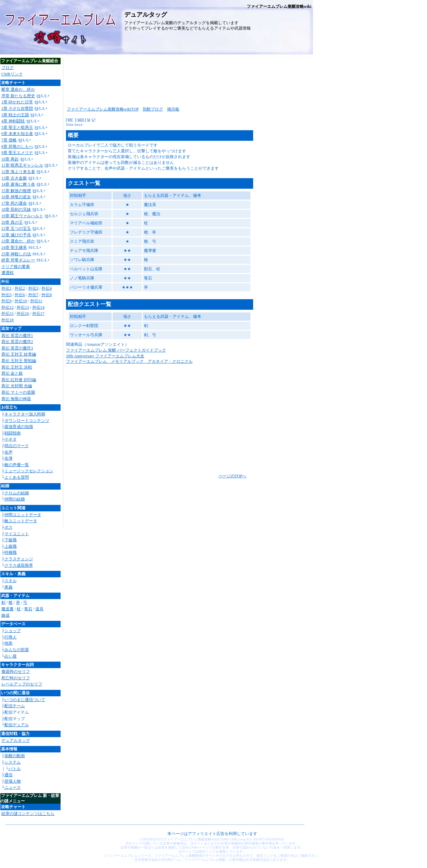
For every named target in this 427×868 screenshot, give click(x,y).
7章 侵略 (9, 140)
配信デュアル (17, 725)
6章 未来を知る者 (17, 134)
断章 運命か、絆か (18, 89)
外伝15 (7, 313)
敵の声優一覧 (17, 465)
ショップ (13, 631)
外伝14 (38, 307)
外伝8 (47, 295)
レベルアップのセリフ (22, 684)
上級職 (11, 546)
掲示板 (173, 109)
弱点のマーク (17, 446)
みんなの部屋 (17, 650)
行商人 (11, 637)
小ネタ (11, 439)
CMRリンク (12, 74)
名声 (9, 452)
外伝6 (20, 295)
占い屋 (11, 656)
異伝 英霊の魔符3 (17, 348)
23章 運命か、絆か (18, 241)
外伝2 (20, 288)
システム (13, 762)
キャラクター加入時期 (25, 414)
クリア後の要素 (16, 267)
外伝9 (6, 301)
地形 (9, 643)
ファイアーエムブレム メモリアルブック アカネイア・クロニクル (129, 361)
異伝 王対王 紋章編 (19, 354)
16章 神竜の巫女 (16, 197)
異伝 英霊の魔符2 (17, 342)
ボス (9, 527)
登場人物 (13, 781)
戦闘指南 (13, 433)
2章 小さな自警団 (17, 108)
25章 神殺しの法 (16, 254)
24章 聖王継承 (14, 248)
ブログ (7, 68)
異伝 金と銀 (12, 373)
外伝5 (6, 295)
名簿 (9, 458)
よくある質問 (17, 477)
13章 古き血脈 (14, 178)
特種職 (11, 552)
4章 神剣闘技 (13, 121)
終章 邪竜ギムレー (18, 260)
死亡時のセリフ (16, 678)
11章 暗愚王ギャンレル (22, 165)
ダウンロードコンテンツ (27, 421)
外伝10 (21, 301)
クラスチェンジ (19, 559)
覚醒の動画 (15, 756)
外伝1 (6, 288)
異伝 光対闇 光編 (17, 386)
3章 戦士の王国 (15, 115)
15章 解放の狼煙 (16, 191)
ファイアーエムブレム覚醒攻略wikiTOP (103, 109)
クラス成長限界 (19, 565)
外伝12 (7, 307)
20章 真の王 (12, 222)
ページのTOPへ (232, 476)
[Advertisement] (187, 80)
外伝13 (23, 307)
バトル (15, 769)
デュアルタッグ (16, 741)
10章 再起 (10, 159)
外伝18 (7, 320)
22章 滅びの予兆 (16, 235)
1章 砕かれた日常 (17, 102)
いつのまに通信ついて (25, 700)
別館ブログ (153, 109)
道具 (39, 609)
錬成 (5, 615)
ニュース (13, 787)
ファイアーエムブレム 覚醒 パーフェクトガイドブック (116, 350)
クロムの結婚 (17, 493)
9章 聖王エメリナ (17, 153)
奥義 (9, 587)
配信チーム (15, 706)
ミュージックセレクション (29, 471)
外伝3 (33, 288)
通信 (9, 775)
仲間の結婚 (15, 499)
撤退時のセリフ (16, 671)
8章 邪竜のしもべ (17, 147)
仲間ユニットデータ (23, 515)
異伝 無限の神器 (16, 399)
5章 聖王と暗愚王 (17, 127)
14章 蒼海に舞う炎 (18, 184)
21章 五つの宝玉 (16, 228)
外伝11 (36, 301)
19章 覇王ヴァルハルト (22, 216)
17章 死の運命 (14, 203)
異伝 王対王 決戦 (17, 367)
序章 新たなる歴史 (18, 96)
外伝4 (47, 288)
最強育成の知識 (19, 427)
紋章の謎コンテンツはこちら (28, 814)
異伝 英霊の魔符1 (17, 336)
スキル (11, 581)
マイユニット (17, 534)
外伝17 (38, 313)
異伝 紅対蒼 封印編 (19, 380)
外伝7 (33, 295)
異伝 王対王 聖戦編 (19, 361)
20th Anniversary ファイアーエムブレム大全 (105, 356)
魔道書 (7, 609)
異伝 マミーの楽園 (18, 392)
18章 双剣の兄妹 (16, 209)
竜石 (28, 609)
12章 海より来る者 (18, 172)
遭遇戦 (7, 273)
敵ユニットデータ (21, 521)
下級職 (11, 540)
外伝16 (23, 313)
